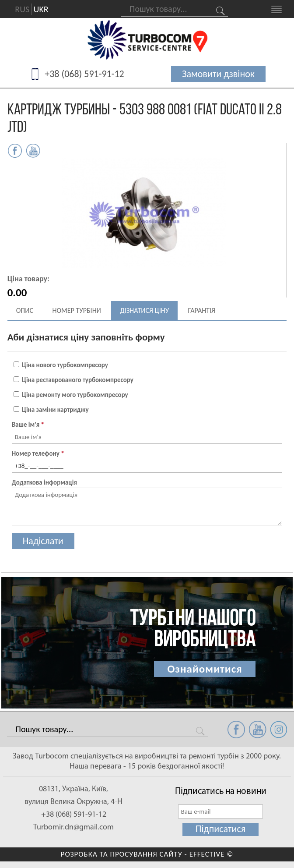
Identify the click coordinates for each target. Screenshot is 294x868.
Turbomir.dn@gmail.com (73, 827)
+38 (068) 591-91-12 (84, 74)
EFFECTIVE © (212, 854)
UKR (41, 9)
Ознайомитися (205, 669)
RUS (22, 9)
